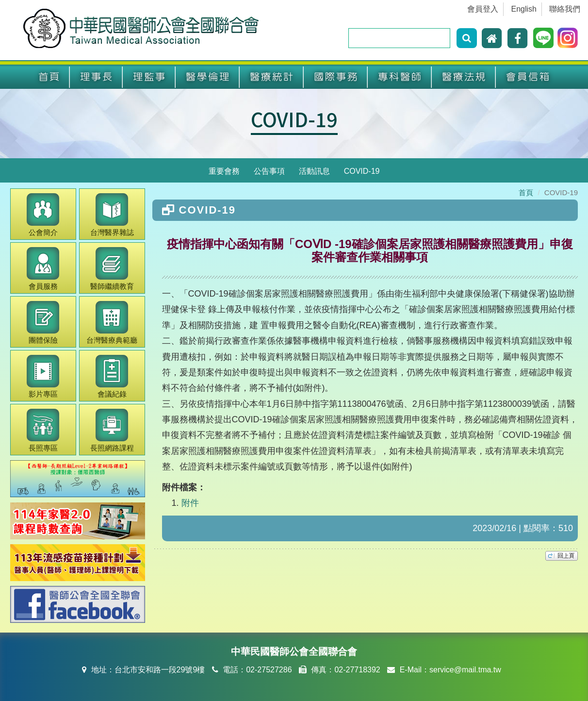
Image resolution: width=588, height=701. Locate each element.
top (562, 556)
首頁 (49, 77)
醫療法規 (464, 77)
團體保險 (43, 323)
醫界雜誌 (112, 215)
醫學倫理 (208, 77)
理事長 (96, 77)
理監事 (149, 77)
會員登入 (483, 9)
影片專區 (43, 376)
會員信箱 (528, 77)
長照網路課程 (112, 430)
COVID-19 (294, 119)
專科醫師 (400, 77)
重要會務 (224, 171)
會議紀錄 (112, 376)
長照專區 (43, 430)
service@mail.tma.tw (465, 670)
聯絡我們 (565, 9)
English (524, 9)
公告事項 (269, 171)
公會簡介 (43, 215)
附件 (190, 503)
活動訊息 (314, 171)
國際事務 (336, 77)
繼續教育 (112, 269)
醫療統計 (272, 77)
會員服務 (43, 269)
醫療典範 (112, 323)
